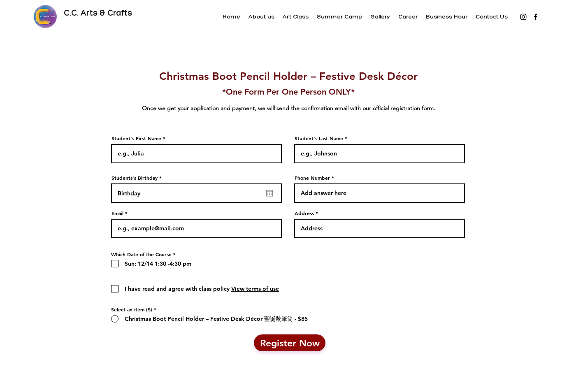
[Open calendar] (269, 193)
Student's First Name (136, 138)
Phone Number (312, 178)
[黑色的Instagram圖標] (523, 17)
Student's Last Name (319, 138)
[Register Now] (290, 343)
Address (304, 213)
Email (117, 213)
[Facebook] (536, 17)
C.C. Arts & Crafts (99, 13)
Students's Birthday (138, 178)
